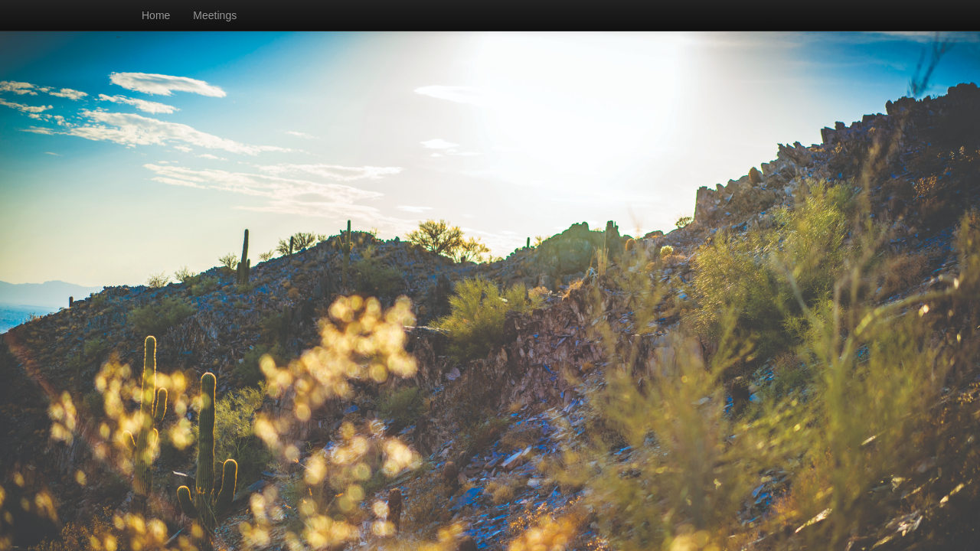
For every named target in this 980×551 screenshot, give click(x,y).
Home (156, 15)
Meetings (215, 15)
